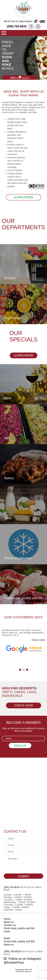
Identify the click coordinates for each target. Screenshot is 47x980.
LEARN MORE (23, 197)
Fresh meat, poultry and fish (19, 928)
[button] (17, 77)
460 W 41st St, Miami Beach (24, 21)
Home (7, 919)
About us (9, 922)
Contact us (10, 925)
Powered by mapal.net (23, 971)
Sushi (7, 931)
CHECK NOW (23, 705)
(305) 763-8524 (17, 26)
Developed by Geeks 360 (23, 970)
